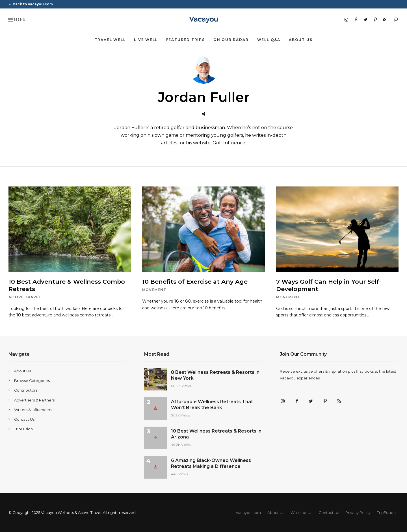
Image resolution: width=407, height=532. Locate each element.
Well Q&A (269, 40)
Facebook (356, 20)
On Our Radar (231, 40)
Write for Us (301, 512)
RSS (385, 20)
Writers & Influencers (33, 409)
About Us (301, 40)
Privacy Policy (358, 512)
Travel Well (110, 40)
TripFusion (23, 429)
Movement (154, 290)
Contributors (26, 390)
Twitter (365, 20)
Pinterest (375, 20)
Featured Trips (186, 40)
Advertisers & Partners (34, 400)
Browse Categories (32, 381)
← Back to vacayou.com (31, 4)
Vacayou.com (248, 512)
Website (203, 114)
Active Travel (25, 297)
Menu (17, 20)
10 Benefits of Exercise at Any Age (196, 282)
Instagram (346, 20)
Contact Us (24, 419)
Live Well (146, 40)
